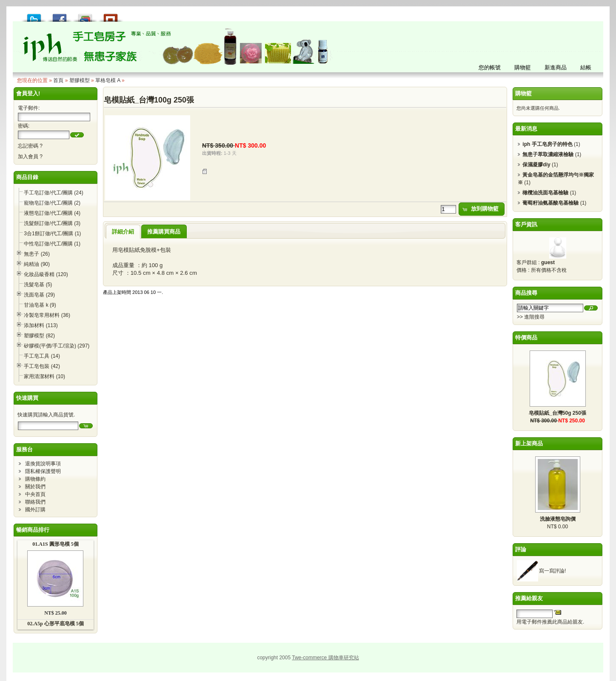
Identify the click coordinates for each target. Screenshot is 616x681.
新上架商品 (529, 443)
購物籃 (523, 93)
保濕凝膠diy (536, 165)
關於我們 (35, 487)
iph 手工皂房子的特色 (547, 144)
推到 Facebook (60, 16)
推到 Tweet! (34, 16)
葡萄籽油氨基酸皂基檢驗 (550, 203)
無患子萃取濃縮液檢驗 (548, 154)
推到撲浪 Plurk (111, 16)
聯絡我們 (35, 502)
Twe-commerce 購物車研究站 (325, 658)
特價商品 (526, 338)
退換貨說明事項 (43, 464)
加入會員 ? (30, 157)
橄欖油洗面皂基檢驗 (545, 193)
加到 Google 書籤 (85, 16)
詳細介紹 (123, 232)
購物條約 (35, 479)
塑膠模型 (80, 80)
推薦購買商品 (164, 232)
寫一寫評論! (552, 571)
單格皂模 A (108, 80)
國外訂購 (35, 510)
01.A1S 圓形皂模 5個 (55, 544)
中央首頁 (35, 494)
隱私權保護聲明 (43, 471)
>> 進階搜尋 (531, 317)
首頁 (58, 80)
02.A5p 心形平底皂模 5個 (55, 624)
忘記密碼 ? (30, 146)
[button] (77, 135)
